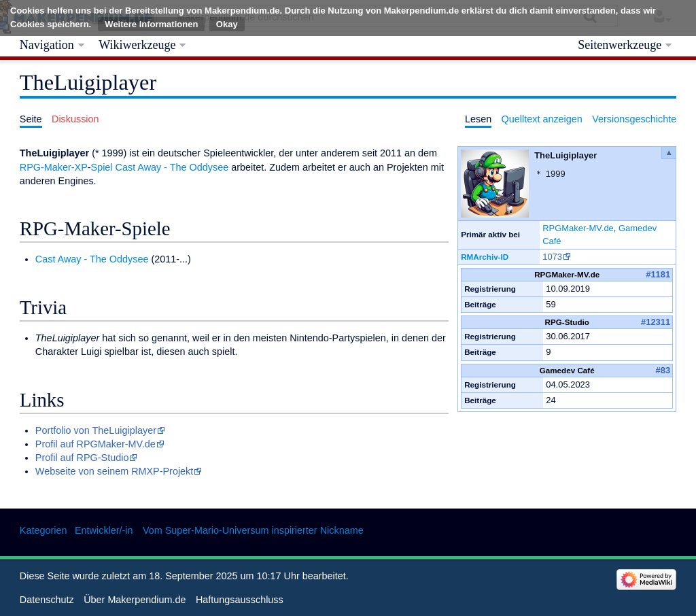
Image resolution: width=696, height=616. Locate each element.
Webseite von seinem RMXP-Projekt (114, 471)
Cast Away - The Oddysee (172, 167)
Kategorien (43, 530)
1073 (552, 257)
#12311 (656, 322)
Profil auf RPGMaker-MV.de (95, 444)
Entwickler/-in (104, 530)
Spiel (102, 167)
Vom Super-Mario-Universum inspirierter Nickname (253, 530)
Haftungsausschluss (240, 600)
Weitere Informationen (151, 24)
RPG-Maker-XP (54, 167)
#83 (663, 370)
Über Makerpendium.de (135, 600)
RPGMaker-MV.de (578, 228)
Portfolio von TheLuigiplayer (96, 430)
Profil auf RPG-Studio (82, 458)
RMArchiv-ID (485, 257)
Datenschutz (47, 600)
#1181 (658, 274)
